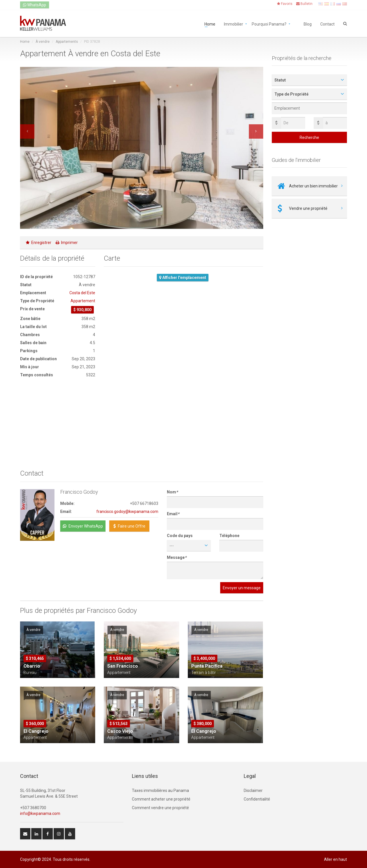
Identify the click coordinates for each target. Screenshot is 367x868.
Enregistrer (39, 243)
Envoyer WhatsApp (83, 526)
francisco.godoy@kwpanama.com (127, 511)
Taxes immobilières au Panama (160, 790)
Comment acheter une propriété (161, 799)
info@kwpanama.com (40, 813)
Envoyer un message (242, 588)
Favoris (285, 4)
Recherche (309, 137)
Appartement (83, 301)
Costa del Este (82, 293)
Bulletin (304, 4)
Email (173, 514)
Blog (308, 24)
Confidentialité (257, 799)
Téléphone (229, 536)
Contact (327, 24)
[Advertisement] (58, 424)
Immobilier (234, 24)
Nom (172, 492)
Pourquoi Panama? (269, 24)
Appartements (67, 42)
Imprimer (67, 243)
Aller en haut (335, 859)
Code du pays (180, 536)
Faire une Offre (129, 526)
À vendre (43, 42)
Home (210, 24)
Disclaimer (253, 790)
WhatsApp (35, 5)
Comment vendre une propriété (160, 808)
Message (177, 557)
